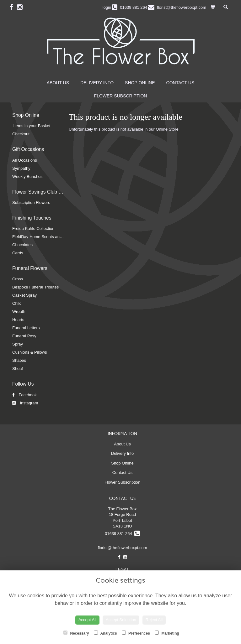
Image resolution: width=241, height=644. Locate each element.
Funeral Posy (24, 336)
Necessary (76, 633)
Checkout (21, 134)
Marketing (167, 633)
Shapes (19, 360)
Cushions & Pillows (30, 352)
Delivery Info (97, 83)
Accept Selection (121, 620)
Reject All (154, 620)
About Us (58, 83)
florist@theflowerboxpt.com (123, 548)
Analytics (105, 633)
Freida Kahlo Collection (33, 229)
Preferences (136, 633)
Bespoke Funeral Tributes (35, 287)
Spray (18, 344)
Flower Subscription (121, 96)
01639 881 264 (122, 534)
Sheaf (18, 369)
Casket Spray (24, 295)
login (107, 7)
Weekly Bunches (27, 177)
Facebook (24, 395)
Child (17, 303)
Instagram (25, 403)
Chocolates (22, 245)
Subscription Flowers (31, 203)
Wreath (19, 312)
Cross (18, 279)
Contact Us (180, 83)
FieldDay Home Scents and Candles (45, 237)
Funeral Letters (26, 328)
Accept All (87, 620)
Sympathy (21, 168)
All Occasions (25, 160)
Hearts (18, 320)
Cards (18, 253)
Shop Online (140, 83)
